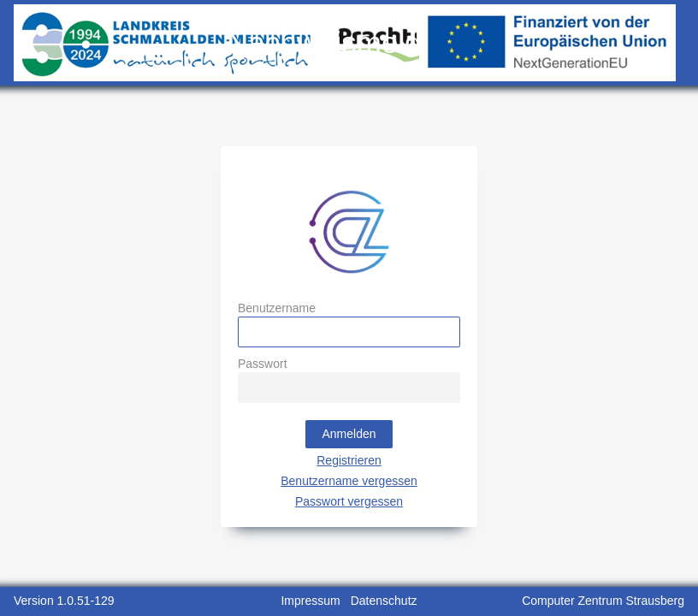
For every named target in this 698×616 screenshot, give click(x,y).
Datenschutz (384, 601)
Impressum (310, 601)
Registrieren (349, 460)
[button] (349, 434)
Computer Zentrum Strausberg (603, 601)
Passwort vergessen (349, 501)
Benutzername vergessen (349, 481)
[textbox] (349, 332)
